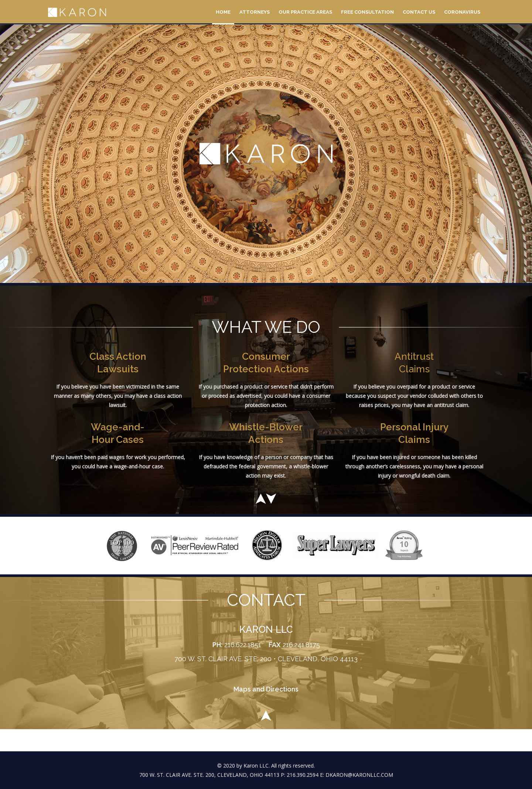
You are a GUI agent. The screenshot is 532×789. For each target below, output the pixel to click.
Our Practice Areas (305, 12)
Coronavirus (462, 12)
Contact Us (419, 12)
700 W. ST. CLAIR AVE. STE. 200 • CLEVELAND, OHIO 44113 (266, 659)
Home (223, 12)
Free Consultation (367, 12)
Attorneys (255, 12)
